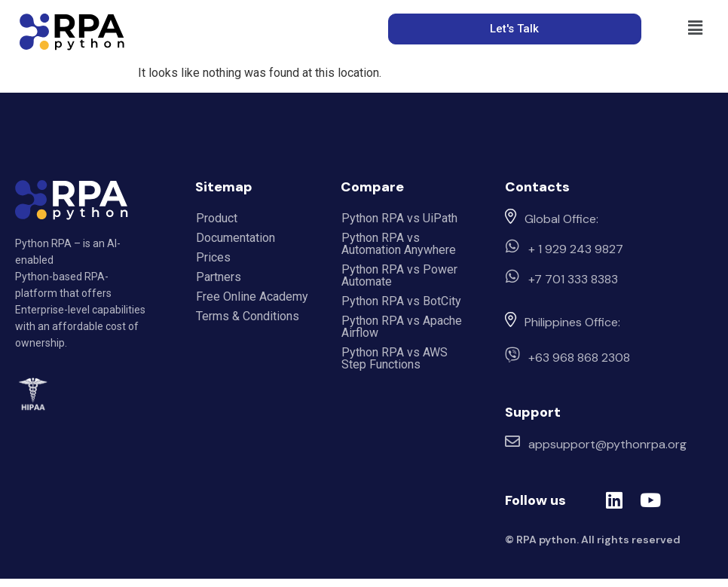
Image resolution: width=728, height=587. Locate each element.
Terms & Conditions (248, 316)
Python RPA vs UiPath (399, 218)
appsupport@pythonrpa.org (607, 444)
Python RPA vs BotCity (401, 301)
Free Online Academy (252, 297)
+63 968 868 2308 (579, 358)
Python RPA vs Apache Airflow (402, 327)
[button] (696, 28)
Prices (213, 257)
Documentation (236, 238)
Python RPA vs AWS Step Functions (395, 358)
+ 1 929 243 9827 (576, 249)
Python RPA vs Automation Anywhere (399, 244)
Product (217, 218)
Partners (219, 277)
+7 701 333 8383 (573, 279)
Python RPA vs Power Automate (399, 275)
